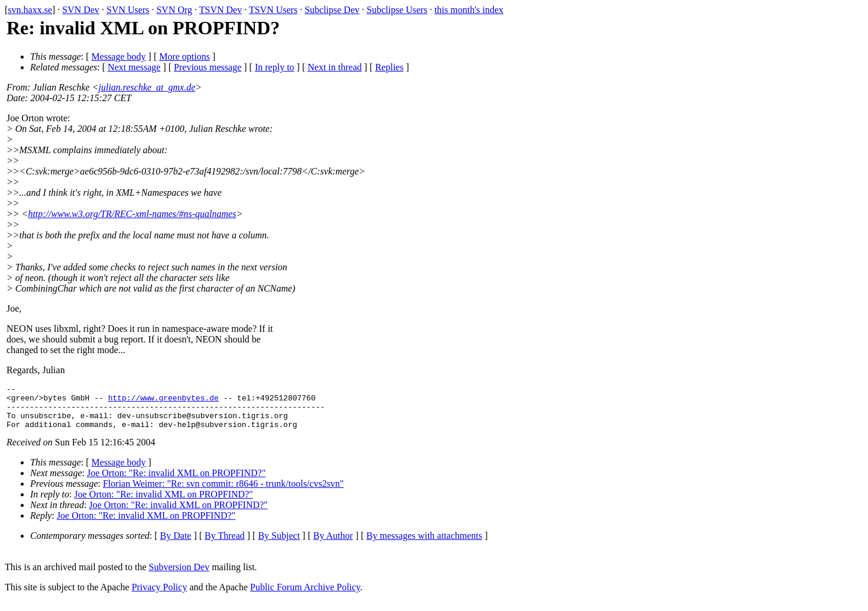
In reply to (275, 67)
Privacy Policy (160, 596)
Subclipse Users (397, 10)
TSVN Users (273, 10)
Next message (134, 67)
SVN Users (128, 10)
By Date (176, 544)
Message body (119, 56)
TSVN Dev (221, 10)
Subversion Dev (179, 576)
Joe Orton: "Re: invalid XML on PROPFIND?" (176, 482)
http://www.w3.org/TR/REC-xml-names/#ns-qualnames (132, 214)
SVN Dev (81, 10)
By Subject (279, 544)
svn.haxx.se (30, 10)
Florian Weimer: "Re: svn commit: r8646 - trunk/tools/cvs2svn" (223, 492)
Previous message (208, 67)
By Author (333, 544)
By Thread (225, 544)
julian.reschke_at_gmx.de (147, 87)
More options (184, 56)
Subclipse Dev (332, 10)
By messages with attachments (425, 544)
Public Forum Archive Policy (305, 596)
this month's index (469, 10)
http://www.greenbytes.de (163, 401)
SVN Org (174, 10)
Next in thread (335, 67)
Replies (389, 67)
